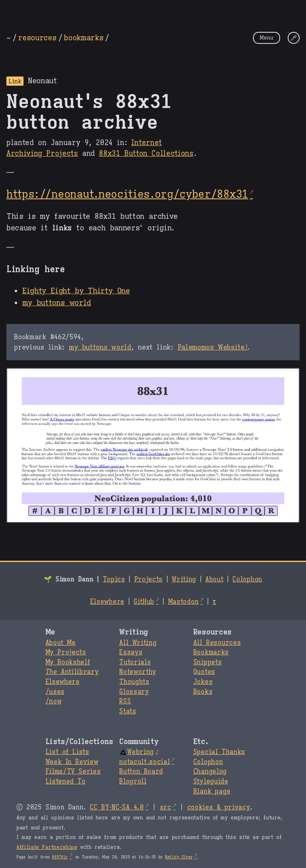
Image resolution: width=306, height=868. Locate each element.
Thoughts (134, 682)
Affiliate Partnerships (47, 847)
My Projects (66, 652)
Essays (131, 652)
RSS (125, 701)
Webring (136, 752)
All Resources (217, 643)
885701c (60, 857)
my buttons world (57, 302)
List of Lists (67, 752)
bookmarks (83, 37)
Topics (114, 579)
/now (54, 701)
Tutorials (135, 662)
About (214, 579)
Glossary (134, 692)
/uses (55, 692)
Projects (148, 579)
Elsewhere (107, 602)
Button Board (141, 772)
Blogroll (133, 782)
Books (203, 692)
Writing (184, 579)
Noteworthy (138, 672)
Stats (127, 711)
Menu (267, 38)
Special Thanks (219, 752)
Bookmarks (211, 652)
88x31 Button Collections (146, 153)
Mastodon (183, 602)
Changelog (210, 772)
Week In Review (72, 762)
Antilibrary (72, 672)
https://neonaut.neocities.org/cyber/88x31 (127, 194)
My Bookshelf (68, 662)
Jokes (203, 682)
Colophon (247, 579)
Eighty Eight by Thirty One (76, 291)
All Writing (138, 643)
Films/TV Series (73, 772)
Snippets (207, 662)
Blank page (212, 791)
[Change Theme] (294, 38)
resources (37, 37)
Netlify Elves (179, 857)
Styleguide (211, 782)
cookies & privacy (219, 807)
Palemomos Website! (213, 347)
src (166, 807)
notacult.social (144, 762)
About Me (61, 643)
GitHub (144, 602)
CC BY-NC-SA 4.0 (117, 807)
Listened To (66, 782)
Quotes (204, 672)
